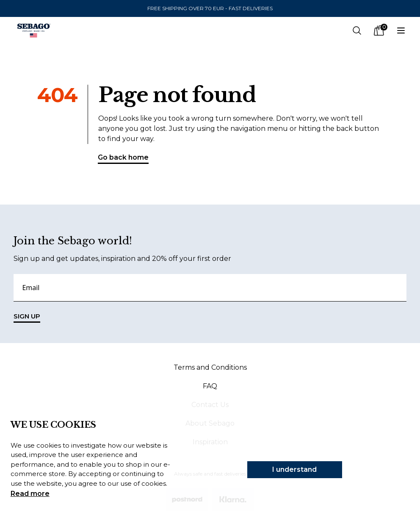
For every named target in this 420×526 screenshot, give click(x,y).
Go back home (123, 159)
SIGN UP (27, 317)
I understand (294, 469)
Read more (30, 494)
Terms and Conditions (210, 367)
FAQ (210, 386)
